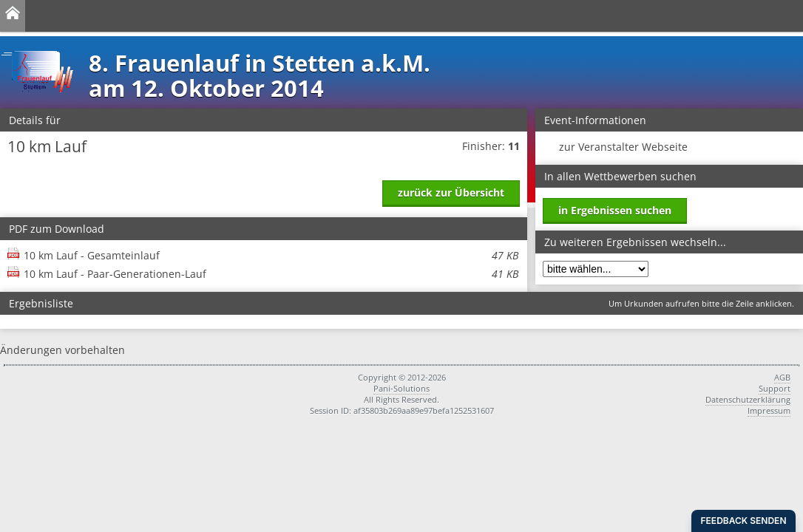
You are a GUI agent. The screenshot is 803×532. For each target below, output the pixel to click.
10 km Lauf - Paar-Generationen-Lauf (271, 274)
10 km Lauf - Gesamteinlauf (271, 255)
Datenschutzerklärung (748, 399)
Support (775, 388)
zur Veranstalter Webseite (623, 147)
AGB (782, 377)
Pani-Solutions (402, 388)
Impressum (769, 410)
